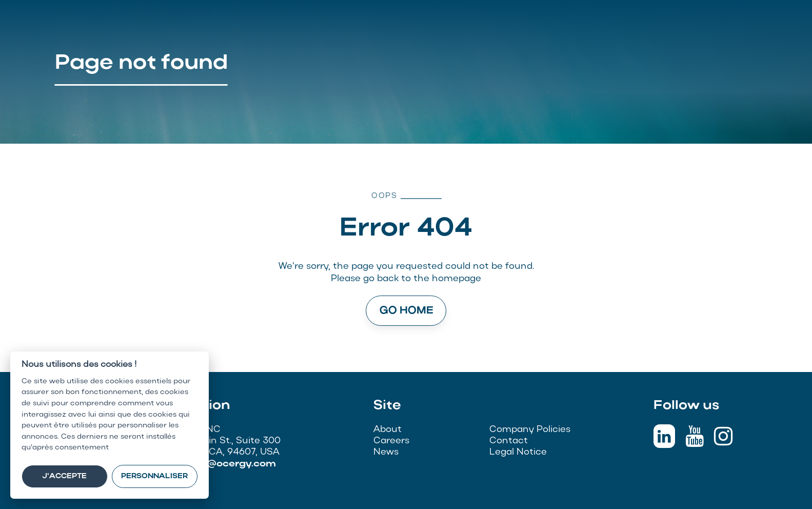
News (386, 452)
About (388, 430)
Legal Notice (518, 452)
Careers (391, 441)
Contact (509, 441)
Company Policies (530, 430)
